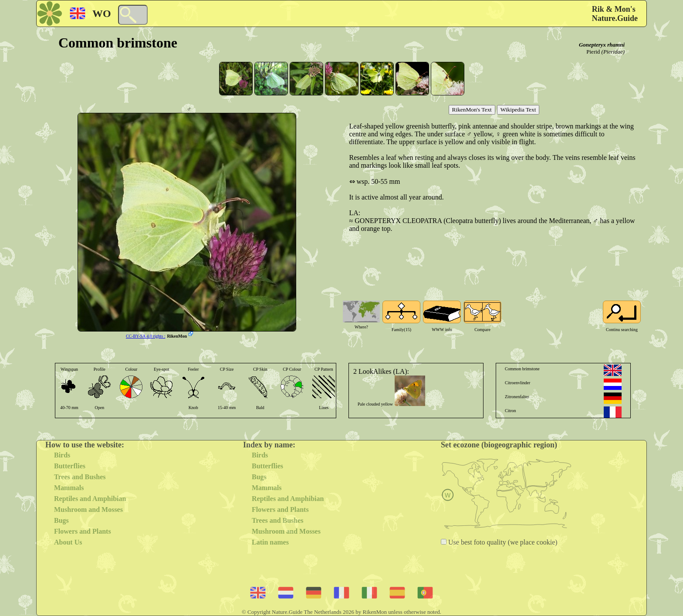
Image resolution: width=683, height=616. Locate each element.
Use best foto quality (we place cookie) (502, 542)
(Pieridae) (613, 52)
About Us (68, 542)
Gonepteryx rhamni (602, 45)
